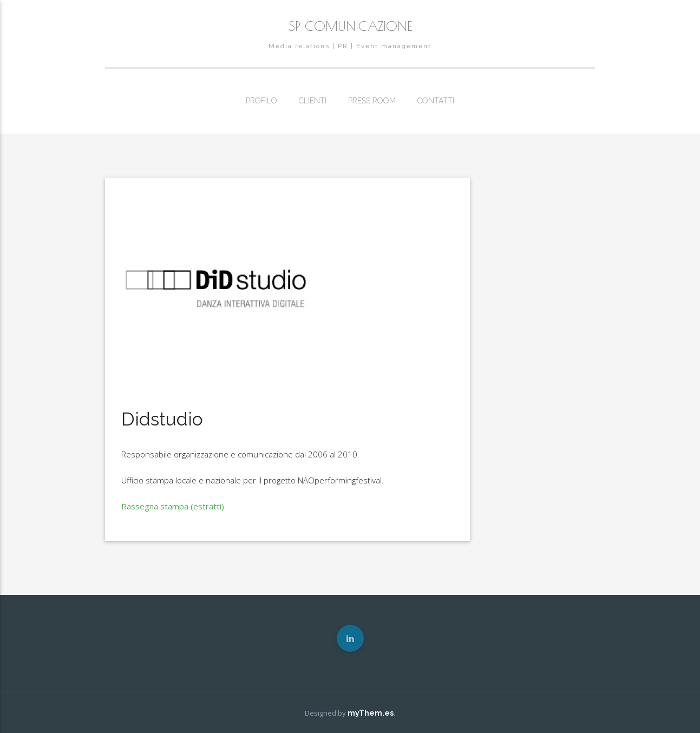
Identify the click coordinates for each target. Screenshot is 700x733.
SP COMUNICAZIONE (350, 26)
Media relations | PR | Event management (350, 46)
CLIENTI (313, 101)
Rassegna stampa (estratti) (173, 506)
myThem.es (371, 713)
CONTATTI (436, 101)
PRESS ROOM (372, 101)
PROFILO (261, 101)
